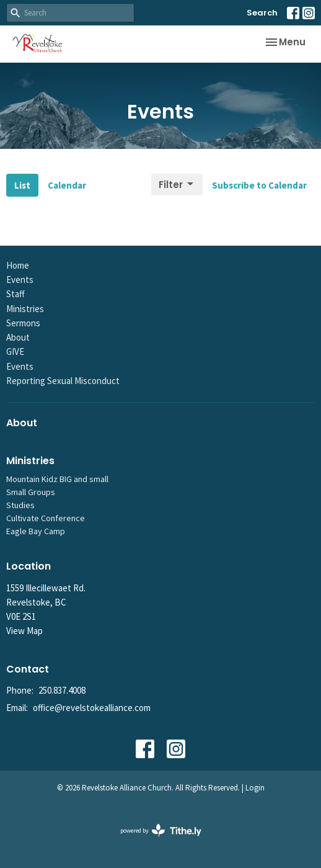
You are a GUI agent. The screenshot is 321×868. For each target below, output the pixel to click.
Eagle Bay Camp (36, 531)
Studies (20, 505)
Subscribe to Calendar (259, 185)
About (18, 337)
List (22, 185)
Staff (15, 294)
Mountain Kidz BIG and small (57, 479)
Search (262, 13)
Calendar (67, 185)
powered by (161, 830)
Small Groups (31, 492)
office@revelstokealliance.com (92, 708)
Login (255, 788)
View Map (24, 631)
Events (20, 280)
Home (18, 265)
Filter (177, 185)
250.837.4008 (62, 690)
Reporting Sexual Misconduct (63, 381)
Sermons (23, 323)
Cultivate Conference (46, 518)
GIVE (15, 351)
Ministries (25, 309)
